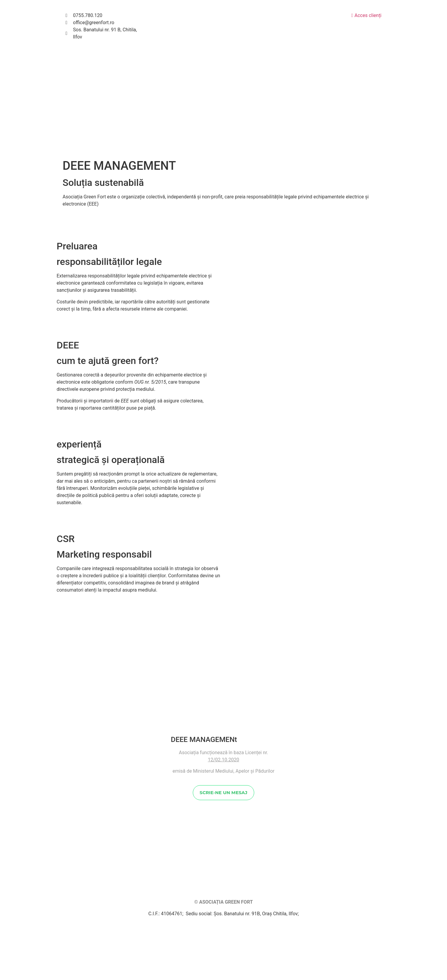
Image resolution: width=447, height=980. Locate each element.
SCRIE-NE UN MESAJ (223, 882)
